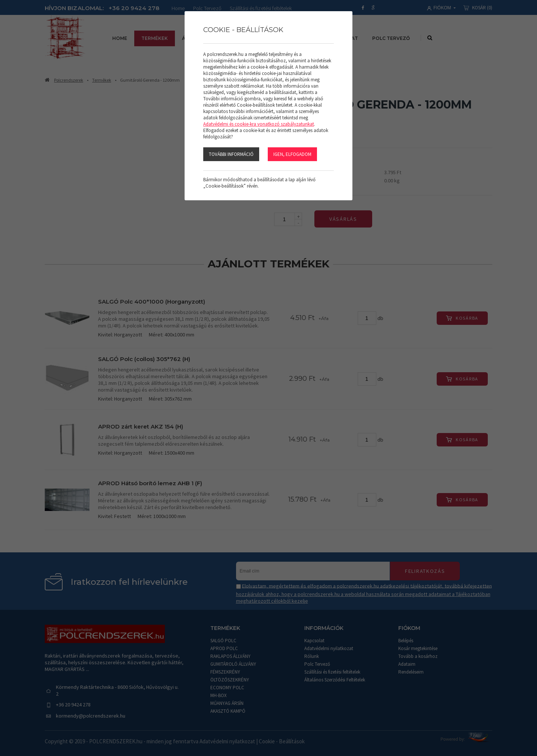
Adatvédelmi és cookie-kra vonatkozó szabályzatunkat (259, 124)
